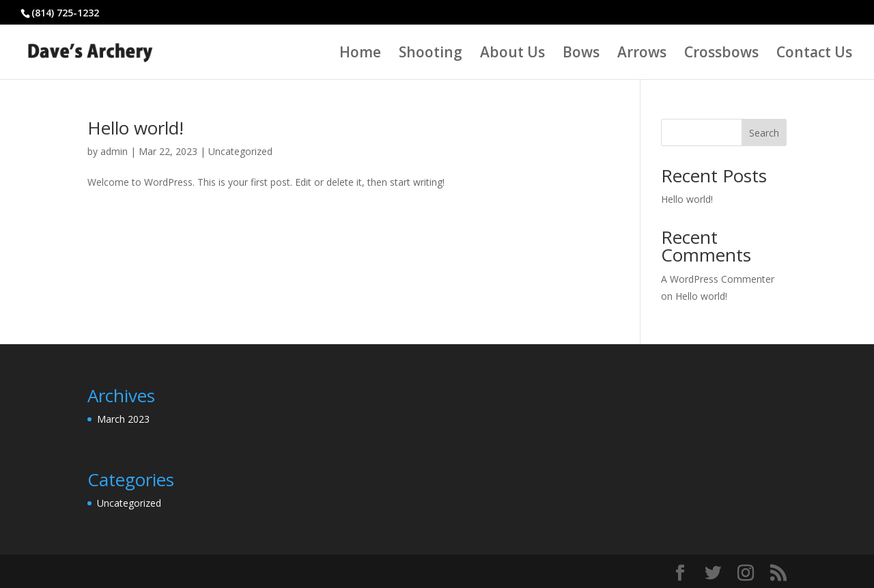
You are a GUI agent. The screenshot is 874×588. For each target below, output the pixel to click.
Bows (581, 54)
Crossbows (721, 54)
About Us (512, 54)
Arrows (642, 54)
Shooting (431, 54)
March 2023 (123, 419)
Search (764, 133)
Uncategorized (240, 151)
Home (360, 54)
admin (114, 151)
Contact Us (814, 54)
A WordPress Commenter (718, 279)
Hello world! (136, 128)
